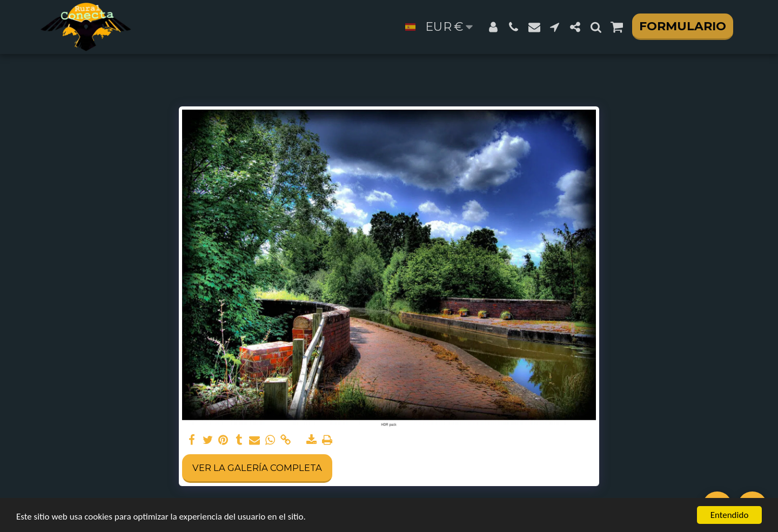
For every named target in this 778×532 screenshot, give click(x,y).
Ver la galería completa (257, 468)
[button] (514, 27)
